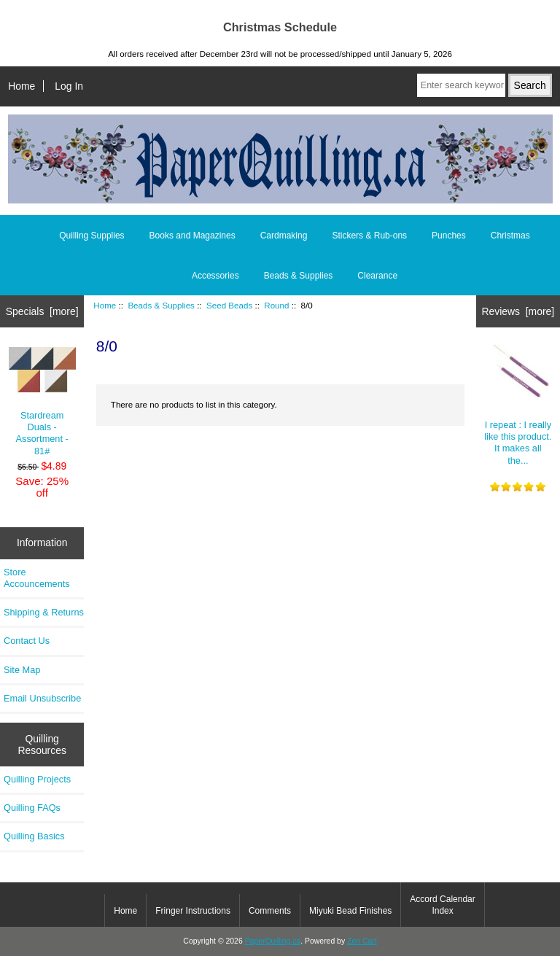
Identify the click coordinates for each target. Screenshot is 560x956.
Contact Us (27, 641)
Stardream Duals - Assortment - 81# (42, 401)
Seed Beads (229, 305)
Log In (69, 86)
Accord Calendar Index (442, 905)
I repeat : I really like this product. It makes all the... (518, 403)
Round (276, 305)
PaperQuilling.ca (273, 941)
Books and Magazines (192, 236)
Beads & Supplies (161, 305)
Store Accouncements (37, 578)
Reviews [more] (518, 311)
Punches (449, 236)
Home (22, 86)
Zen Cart (362, 941)
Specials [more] (42, 311)
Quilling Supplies (92, 236)
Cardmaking (284, 236)
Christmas (510, 236)
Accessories (215, 276)
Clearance (377, 276)
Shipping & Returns (44, 612)
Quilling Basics (34, 836)
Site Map (22, 670)
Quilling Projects (37, 779)
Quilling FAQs (32, 808)
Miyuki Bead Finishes (350, 911)
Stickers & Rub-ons (369, 236)
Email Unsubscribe (42, 698)
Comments (270, 911)
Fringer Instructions (193, 911)
